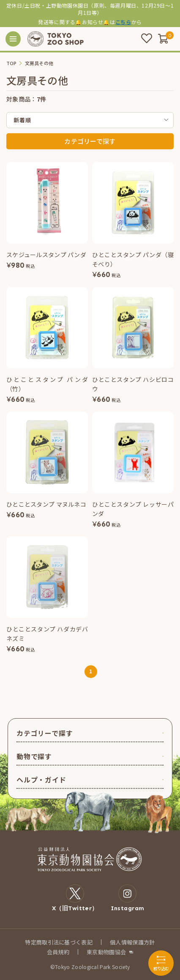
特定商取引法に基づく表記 (59, 942)
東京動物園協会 (106, 952)
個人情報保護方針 (132, 942)
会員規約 (58, 952)
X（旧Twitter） (75, 898)
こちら (123, 22)
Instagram (128, 898)
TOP (12, 63)
